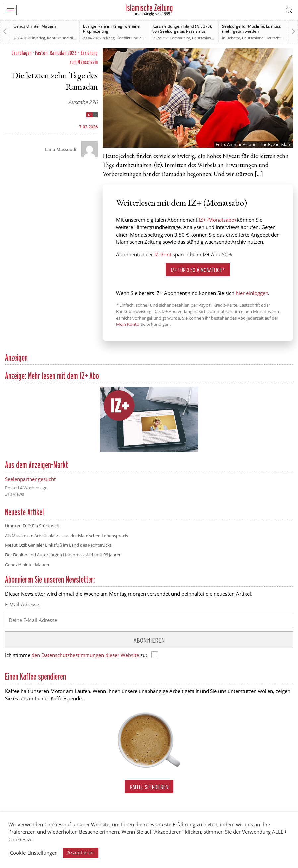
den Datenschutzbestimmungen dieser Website (85, 655)
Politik (162, 38)
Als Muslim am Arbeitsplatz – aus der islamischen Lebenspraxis (66, 536)
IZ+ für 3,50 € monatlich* (198, 270)
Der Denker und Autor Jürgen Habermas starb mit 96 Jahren (63, 555)
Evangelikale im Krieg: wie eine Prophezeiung (111, 29)
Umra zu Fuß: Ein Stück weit (32, 526)
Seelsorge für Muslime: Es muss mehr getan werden (252, 29)
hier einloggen (252, 293)
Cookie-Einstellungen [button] (34, 853)
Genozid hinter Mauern (35, 26)
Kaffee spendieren (149, 787)
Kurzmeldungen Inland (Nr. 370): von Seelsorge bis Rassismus (182, 29)
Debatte (233, 38)
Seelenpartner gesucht (30, 479)
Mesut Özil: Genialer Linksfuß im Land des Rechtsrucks (58, 545)
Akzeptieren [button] (81, 853)
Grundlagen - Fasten (29, 53)
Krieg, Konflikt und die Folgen (62, 38)
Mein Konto (128, 324)
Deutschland (203, 38)
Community (180, 38)
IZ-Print (163, 254)
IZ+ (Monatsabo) (217, 220)
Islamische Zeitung (149, 8)
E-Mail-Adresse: (23, 604)
